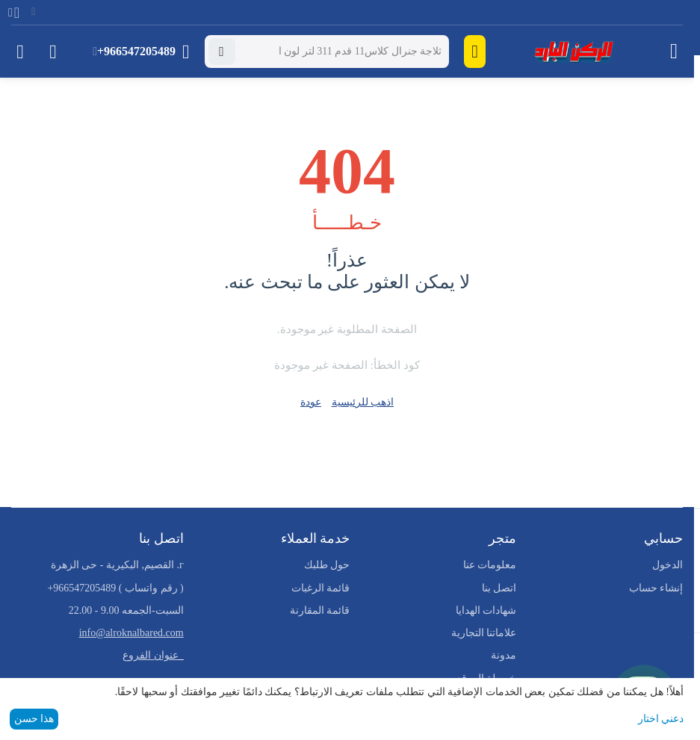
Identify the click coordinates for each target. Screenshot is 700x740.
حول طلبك (327, 565)
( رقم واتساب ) (115, 588)
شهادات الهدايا (486, 610)
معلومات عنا (490, 565)
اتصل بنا (499, 588)
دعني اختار (661, 719)
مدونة (504, 655)
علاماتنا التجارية (484, 633)
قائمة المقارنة (320, 610)
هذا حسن (34, 719)
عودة (311, 402)
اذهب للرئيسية (363, 402)
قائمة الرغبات (321, 588)
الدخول (668, 565)
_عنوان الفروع (153, 655)
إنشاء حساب (656, 588)
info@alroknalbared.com (131, 633)
